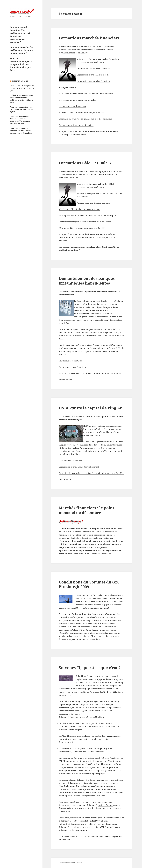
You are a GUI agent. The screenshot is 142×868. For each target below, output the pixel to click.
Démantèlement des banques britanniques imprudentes (87, 281)
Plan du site (78, 863)
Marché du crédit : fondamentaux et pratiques (79, 209)
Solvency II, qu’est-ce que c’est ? (90, 668)
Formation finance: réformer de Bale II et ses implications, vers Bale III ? (91, 373)
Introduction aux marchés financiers (93, 81)
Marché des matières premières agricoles (77, 100)
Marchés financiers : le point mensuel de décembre (86, 510)
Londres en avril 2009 (69, 608)
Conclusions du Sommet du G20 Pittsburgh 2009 (89, 584)
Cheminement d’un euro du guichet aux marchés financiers (85, 119)
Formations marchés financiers (89, 38)
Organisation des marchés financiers (93, 69)
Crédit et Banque (20, 81)
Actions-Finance (106, 805)
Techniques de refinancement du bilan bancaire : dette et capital (88, 215)
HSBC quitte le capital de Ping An (91, 408)
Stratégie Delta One (67, 87)
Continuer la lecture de (102, 554)
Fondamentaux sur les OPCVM (72, 106)
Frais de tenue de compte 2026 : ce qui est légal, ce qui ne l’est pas (22, 88)
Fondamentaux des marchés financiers (76, 125)
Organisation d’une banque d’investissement (79, 467)
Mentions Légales (65, 863)
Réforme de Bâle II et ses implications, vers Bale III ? (82, 113)
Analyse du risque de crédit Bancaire (93, 203)
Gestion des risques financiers (72, 367)
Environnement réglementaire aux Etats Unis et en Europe (85, 222)
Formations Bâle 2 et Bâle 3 (85, 163)
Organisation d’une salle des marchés (94, 75)
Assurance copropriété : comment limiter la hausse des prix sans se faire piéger (21, 131)
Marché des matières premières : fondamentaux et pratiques (86, 94)
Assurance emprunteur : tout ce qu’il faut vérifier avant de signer (22, 109)
